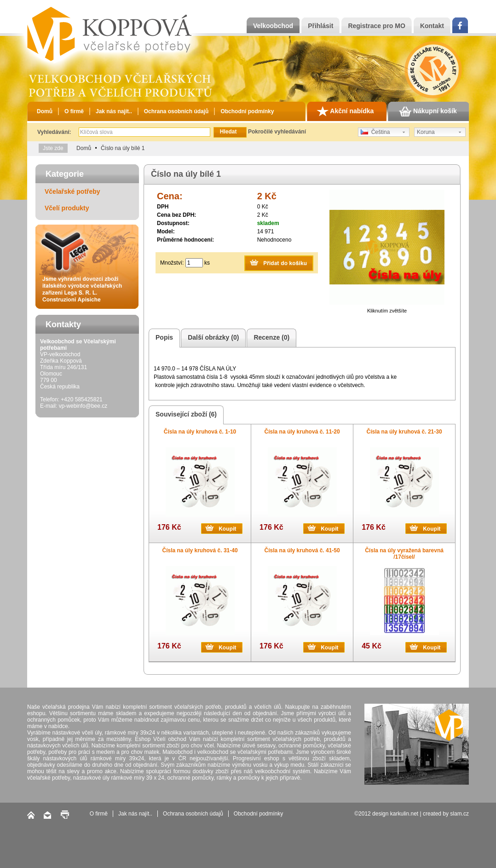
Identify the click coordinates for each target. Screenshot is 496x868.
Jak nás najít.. (114, 111)
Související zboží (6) (185, 415)
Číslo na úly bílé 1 (123, 148)
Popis (163, 338)
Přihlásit (320, 26)
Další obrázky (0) (212, 338)
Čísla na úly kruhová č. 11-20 (302, 432)
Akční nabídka (345, 111)
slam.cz (459, 814)
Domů (45, 111)
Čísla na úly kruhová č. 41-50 (302, 550)
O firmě (74, 111)
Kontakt (432, 26)
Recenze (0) (270, 338)
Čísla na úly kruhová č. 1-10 (200, 432)
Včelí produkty (67, 208)
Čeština (375, 132)
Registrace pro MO (376, 26)
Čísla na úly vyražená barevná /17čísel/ (404, 554)
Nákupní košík (428, 111)
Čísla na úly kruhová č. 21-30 (404, 432)
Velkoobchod (273, 26)
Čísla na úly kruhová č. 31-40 (200, 550)
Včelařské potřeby (72, 191)
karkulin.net (404, 814)
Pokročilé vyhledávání (277, 132)
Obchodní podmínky (247, 111)
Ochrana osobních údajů (176, 111)
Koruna (426, 132)
